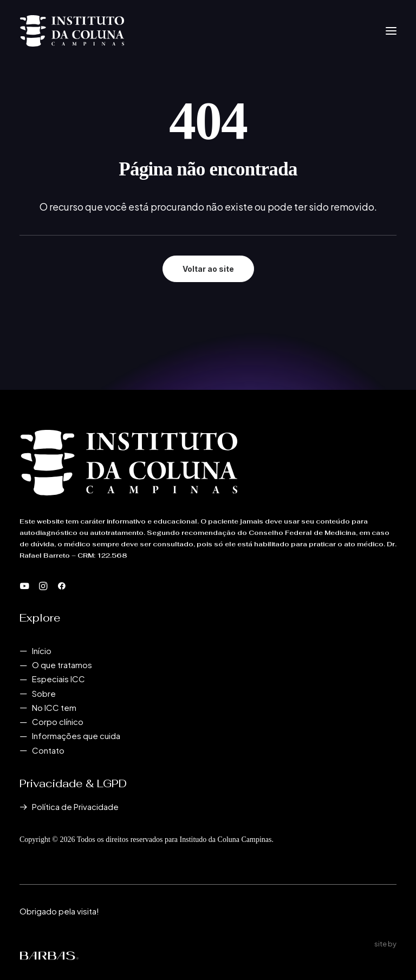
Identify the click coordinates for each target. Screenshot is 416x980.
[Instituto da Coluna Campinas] (72, 31)
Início (42, 651)
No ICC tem (54, 707)
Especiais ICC (58, 679)
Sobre (44, 693)
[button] (391, 31)
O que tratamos (62, 665)
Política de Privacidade (75, 806)
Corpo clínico (58, 721)
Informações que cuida (76, 736)
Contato (48, 750)
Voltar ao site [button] (208, 269)
